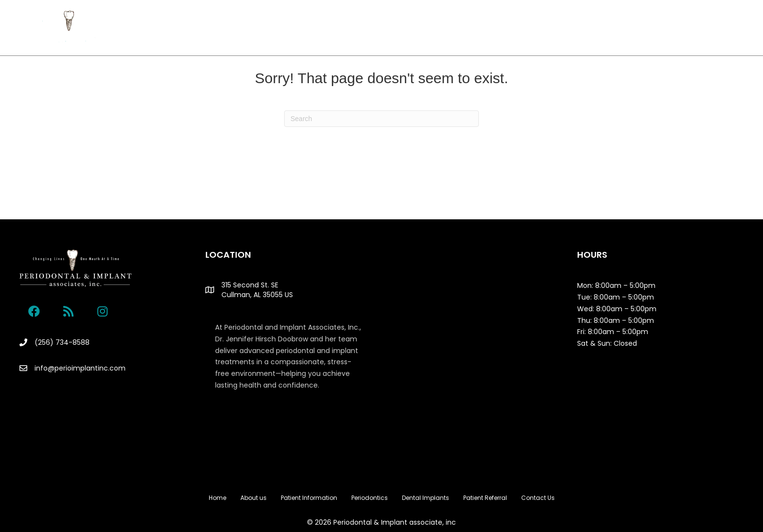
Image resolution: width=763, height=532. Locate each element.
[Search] (381, 119)
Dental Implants (430, 28)
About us (231, 28)
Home (191, 28)
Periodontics (363, 28)
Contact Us (554, 28)
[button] (34, 311)
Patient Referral (498, 28)
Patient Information (294, 28)
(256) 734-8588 (62, 342)
